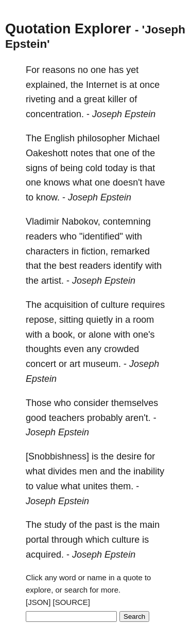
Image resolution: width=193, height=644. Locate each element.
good (36, 418)
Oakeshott (47, 153)
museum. (102, 364)
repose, (41, 320)
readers (41, 236)
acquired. (45, 555)
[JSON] (38, 602)
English (59, 138)
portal (37, 540)
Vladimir (42, 222)
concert (41, 364)
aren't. (138, 418)
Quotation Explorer (68, 29)
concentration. (55, 114)
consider (91, 403)
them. (122, 486)
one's (144, 335)
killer (117, 99)
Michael (144, 138)
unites (95, 486)
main (150, 525)
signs (37, 168)
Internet (102, 85)
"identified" (101, 236)
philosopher (101, 138)
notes (82, 153)
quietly (99, 320)
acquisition (66, 305)
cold (94, 168)
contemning (127, 222)
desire (129, 456)
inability (149, 471)
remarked (130, 251)
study (55, 525)
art (75, 364)
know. (48, 197)
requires (148, 305)
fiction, (95, 251)
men (88, 471)
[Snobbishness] (57, 456)
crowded (121, 349)
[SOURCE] (72, 602)
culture (115, 305)
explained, (47, 85)
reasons (59, 70)
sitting (71, 320)
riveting (41, 99)
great (94, 99)
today (116, 168)
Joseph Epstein (124, 114)
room (143, 320)
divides (62, 471)
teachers (67, 418)
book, (64, 335)
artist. (52, 281)
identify (128, 266)
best (68, 266)
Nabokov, (81, 222)
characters (47, 251)
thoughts (43, 349)
